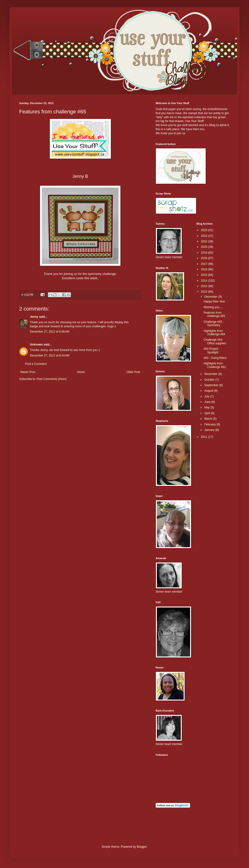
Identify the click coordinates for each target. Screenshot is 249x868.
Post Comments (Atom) (52, 379)
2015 (204, 275)
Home (81, 372)
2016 (204, 269)
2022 (204, 236)
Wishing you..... (213, 307)
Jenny (34, 317)
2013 (204, 286)
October (210, 380)
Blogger (142, 847)
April (207, 413)
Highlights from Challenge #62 (215, 365)
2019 (204, 253)
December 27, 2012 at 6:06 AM (50, 332)
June (208, 402)
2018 (204, 258)
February (210, 424)
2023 (204, 230)
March (209, 419)
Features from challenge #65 (214, 314)
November (211, 374)
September (212, 385)
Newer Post (28, 372)
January (210, 430)
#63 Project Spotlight (211, 351)
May (207, 407)
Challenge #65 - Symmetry (214, 323)
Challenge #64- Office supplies (215, 341)
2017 (204, 264)
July (207, 396)
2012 (204, 292)
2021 (204, 241)
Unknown (36, 345)
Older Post (133, 372)
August (209, 391)
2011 (204, 437)
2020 (204, 247)
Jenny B (80, 176)
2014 (204, 281)
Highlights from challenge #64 (214, 333)
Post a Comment (36, 364)
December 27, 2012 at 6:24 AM (50, 356)
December (211, 297)
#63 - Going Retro (215, 358)
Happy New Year (214, 301)
